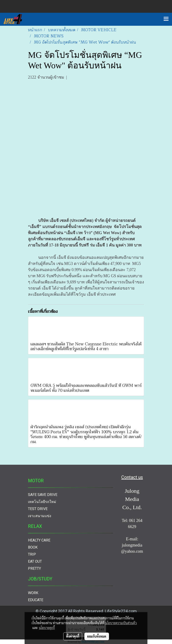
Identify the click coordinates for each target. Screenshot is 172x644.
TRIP (32, 554)
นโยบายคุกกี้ (47, 628)
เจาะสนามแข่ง (40, 516)
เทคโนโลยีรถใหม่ (42, 502)
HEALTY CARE (39, 540)
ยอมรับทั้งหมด (97, 636)
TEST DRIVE (38, 509)
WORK (33, 593)
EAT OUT (35, 561)
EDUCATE (36, 600)
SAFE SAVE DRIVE (43, 495)
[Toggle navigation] (166, 19)
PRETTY (34, 568)
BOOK (33, 547)
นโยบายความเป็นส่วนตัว (121, 623)
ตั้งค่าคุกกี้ (73, 636)
